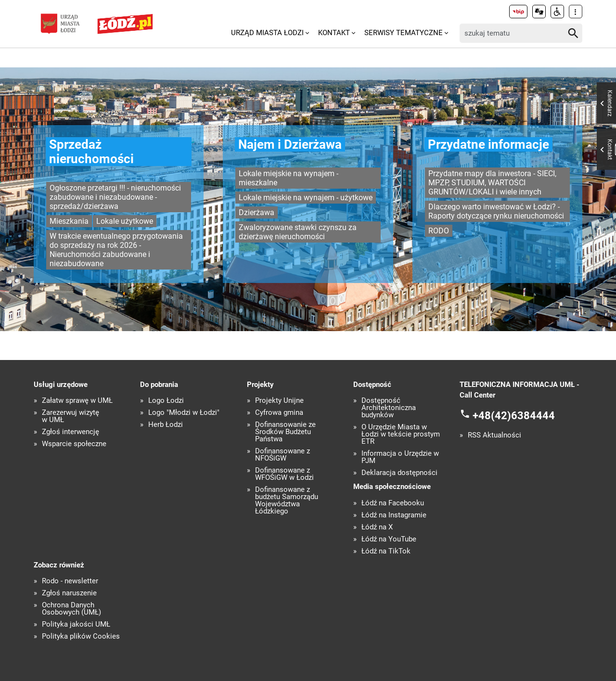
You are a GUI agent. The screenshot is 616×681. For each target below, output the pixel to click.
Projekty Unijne (279, 401)
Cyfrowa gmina (279, 413)
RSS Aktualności (494, 435)
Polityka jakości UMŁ (76, 624)
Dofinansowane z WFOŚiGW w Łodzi (284, 474)
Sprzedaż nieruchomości (91, 152)
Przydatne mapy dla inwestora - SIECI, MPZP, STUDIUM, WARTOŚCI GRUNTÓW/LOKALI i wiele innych (492, 183)
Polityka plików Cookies (81, 636)
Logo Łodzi (166, 401)
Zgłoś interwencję (71, 432)
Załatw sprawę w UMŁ (77, 401)
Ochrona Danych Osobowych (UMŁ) (71, 609)
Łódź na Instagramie (394, 515)
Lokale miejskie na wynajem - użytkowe (306, 198)
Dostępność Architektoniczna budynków (389, 408)
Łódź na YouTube (389, 539)
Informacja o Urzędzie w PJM (400, 457)
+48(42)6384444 (514, 415)
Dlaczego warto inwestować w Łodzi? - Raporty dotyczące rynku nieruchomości (496, 211)
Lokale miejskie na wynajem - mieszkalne (289, 178)
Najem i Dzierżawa (290, 144)
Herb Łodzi (166, 425)
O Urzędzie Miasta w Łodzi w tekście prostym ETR (401, 434)
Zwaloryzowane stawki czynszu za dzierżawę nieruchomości (298, 232)
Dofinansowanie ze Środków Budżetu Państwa (285, 432)
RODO (439, 231)
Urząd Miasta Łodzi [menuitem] (267, 33)
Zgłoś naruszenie (69, 593)
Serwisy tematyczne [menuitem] (404, 33)
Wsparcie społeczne (74, 444)
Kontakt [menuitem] (334, 33)
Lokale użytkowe (125, 221)
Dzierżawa (257, 212)
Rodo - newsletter (70, 581)
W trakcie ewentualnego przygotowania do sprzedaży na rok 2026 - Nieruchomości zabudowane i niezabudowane (116, 250)
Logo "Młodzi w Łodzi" (184, 413)
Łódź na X (377, 527)
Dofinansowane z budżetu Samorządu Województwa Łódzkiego (287, 501)
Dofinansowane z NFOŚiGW (282, 455)
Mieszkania (69, 221)
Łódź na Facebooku (393, 503)
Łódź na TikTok (386, 551)
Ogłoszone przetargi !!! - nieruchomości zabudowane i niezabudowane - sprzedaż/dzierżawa (115, 197)
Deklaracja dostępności (399, 473)
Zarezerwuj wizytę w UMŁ (71, 416)
